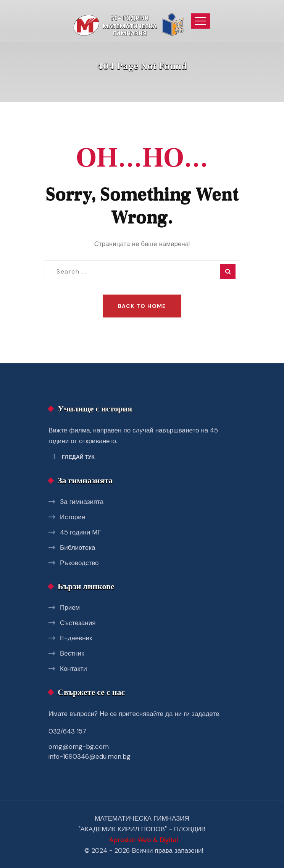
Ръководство (79, 563)
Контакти (73, 669)
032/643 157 (67, 731)
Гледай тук (78, 457)
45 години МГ (81, 532)
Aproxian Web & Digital (144, 840)
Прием (70, 607)
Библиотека (77, 547)
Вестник (72, 653)
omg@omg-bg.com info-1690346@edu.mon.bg (90, 751)
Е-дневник (76, 638)
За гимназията (82, 502)
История (73, 517)
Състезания (78, 623)
